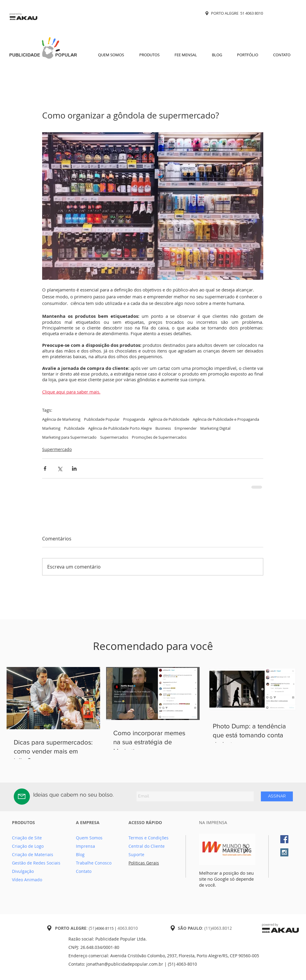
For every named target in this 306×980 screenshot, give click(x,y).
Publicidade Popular (102, 419)
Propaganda (134, 419)
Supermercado (57, 449)
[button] (149, 55)
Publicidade (74, 428)
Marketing (51, 428)
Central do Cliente (147, 846)
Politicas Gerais (144, 863)
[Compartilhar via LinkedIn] (74, 468)
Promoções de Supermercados (159, 437)
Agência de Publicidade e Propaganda (226, 419)
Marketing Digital (215, 428)
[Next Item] (246, 849)
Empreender (186, 428)
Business (163, 428)
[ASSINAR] (277, 796)
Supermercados (114, 437)
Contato (84, 871)
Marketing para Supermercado (69, 437)
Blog (80, 854)
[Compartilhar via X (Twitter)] (60, 468)
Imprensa (85, 846)
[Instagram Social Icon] (284, 852)
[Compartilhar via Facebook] (45, 468)
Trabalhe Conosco (94, 863)
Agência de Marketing (61, 419)
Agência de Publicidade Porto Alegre (120, 428)
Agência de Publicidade (169, 419)
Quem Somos (89, 838)
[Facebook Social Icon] (284, 839)
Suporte (136, 854)
